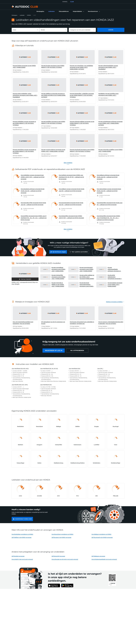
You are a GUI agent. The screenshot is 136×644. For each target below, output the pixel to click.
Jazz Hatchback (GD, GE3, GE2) (20, 369)
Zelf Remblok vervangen (18, 556)
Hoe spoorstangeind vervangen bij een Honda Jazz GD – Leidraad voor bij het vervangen (71, 204)
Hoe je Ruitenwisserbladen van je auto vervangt (104, 559)
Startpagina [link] (14, 15)
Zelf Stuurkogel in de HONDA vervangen (102, 537)
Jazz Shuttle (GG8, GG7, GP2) (20, 385)
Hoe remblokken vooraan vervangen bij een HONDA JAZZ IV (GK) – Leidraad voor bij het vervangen (33, 177)
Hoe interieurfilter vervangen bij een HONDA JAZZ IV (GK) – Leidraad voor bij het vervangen (71, 217)
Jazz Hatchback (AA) (46, 385)
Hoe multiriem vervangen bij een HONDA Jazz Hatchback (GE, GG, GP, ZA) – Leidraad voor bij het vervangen (71, 177)
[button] (78, 11)
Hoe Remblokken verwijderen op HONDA (22, 534)
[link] (40, 11)
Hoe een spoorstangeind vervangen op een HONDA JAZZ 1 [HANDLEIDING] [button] (86, 269)
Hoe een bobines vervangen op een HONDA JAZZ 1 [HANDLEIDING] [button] (115, 284)
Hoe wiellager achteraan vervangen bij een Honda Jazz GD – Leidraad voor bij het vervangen (108, 177)
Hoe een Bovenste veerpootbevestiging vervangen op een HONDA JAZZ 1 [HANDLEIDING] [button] (86, 284)
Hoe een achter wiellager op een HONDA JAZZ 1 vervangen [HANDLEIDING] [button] (87, 277)
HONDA (29, 15)
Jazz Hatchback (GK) (74, 369)
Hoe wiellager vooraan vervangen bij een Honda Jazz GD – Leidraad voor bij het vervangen (72, 190)
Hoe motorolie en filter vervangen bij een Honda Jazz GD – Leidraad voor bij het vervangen (33, 204)
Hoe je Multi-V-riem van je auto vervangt (22, 559)
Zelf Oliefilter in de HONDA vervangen (22, 537)
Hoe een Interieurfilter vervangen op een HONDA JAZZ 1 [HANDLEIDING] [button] (58, 277)
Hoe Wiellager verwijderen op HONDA (101, 534)
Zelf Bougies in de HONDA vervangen (61, 537)
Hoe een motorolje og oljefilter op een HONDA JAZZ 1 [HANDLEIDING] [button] (58, 284)
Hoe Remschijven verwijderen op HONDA (62, 534)
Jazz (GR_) (100, 369)
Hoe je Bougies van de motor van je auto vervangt (65, 559)
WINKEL (65, 2)
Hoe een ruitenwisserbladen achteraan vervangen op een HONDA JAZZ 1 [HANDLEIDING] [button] (114, 269)
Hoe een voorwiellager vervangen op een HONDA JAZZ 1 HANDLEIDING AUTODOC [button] (58, 269)
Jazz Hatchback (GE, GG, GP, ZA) (49, 369)
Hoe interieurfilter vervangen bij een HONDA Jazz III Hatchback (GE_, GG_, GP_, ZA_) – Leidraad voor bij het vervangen (108, 218)
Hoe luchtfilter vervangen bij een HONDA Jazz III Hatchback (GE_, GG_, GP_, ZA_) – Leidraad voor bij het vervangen (34, 218)
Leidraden (22, 15)
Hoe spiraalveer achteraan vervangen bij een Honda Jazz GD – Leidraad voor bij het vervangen (33, 191)
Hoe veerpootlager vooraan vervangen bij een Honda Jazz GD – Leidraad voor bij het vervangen (109, 191)
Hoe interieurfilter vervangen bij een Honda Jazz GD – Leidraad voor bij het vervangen (110, 204)
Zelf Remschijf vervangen (58, 556)
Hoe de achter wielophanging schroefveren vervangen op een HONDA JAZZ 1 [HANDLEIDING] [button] (115, 277)
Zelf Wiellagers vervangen (98, 556)
